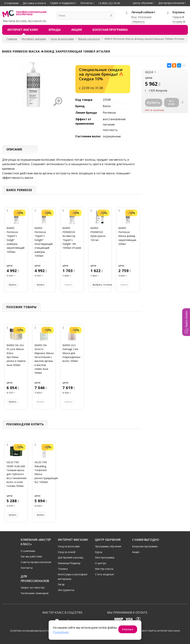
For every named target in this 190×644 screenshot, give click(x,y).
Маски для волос (89, 39)
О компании (11, 3)
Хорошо (128, 629)
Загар (61, 584)
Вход (134, 17)
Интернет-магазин (23, 30)
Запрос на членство (33, 588)
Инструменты (66, 590)
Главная (12, 39)
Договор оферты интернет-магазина (158, 631)
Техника (63, 569)
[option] (16, 252)
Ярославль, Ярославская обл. (31, 21)
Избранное (138, 22)
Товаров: (178, 17)
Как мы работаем (31, 556)
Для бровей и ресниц (70, 557)
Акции (77, 30)
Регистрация (145, 17)
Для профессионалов (171, 3)
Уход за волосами (62, 39)
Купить (13, 285)
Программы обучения (108, 546)
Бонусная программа (110, 30)
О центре (101, 563)
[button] (186, 322)
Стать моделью (104, 574)
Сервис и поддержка (62, 3)
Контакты (86, 3)
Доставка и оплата (34, 3)
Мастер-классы (104, 569)
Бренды (55, 30)
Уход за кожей (67, 552)
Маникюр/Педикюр (69, 563)
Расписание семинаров (35, 593)
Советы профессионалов (36, 562)
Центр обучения (143, 3)
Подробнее (61, 632)
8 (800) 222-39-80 (109, 3)
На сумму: (179, 22)
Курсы (99, 552)
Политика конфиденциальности (30, 631)
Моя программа (105, 557)
